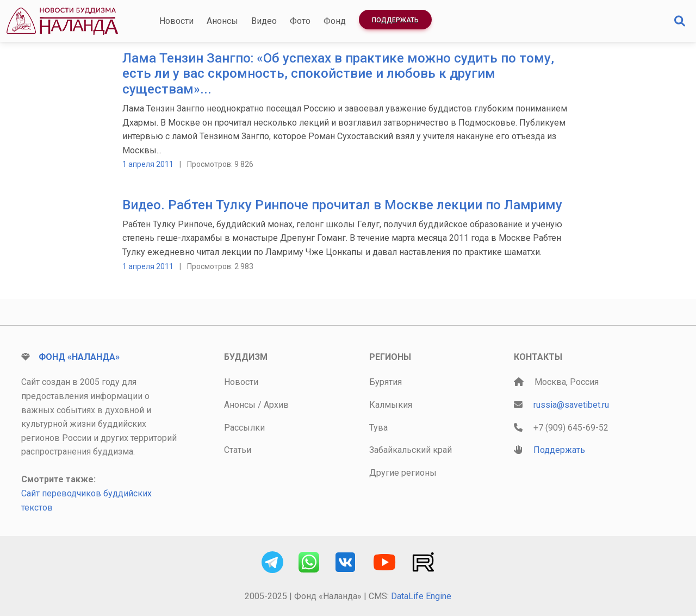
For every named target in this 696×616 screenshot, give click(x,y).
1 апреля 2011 (148, 164)
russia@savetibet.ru (571, 405)
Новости (176, 21)
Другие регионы (403, 473)
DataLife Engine (421, 596)
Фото (300, 21)
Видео (264, 21)
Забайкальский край (411, 450)
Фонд (335, 21)
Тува (378, 428)
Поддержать (395, 20)
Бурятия (386, 382)
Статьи (238, 450)
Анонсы (222, 21)
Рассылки (244, 428)
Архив (276, 405)
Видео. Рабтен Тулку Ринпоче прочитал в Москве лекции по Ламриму (342, 205)
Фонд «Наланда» (79, 357)
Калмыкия (391, 405)
